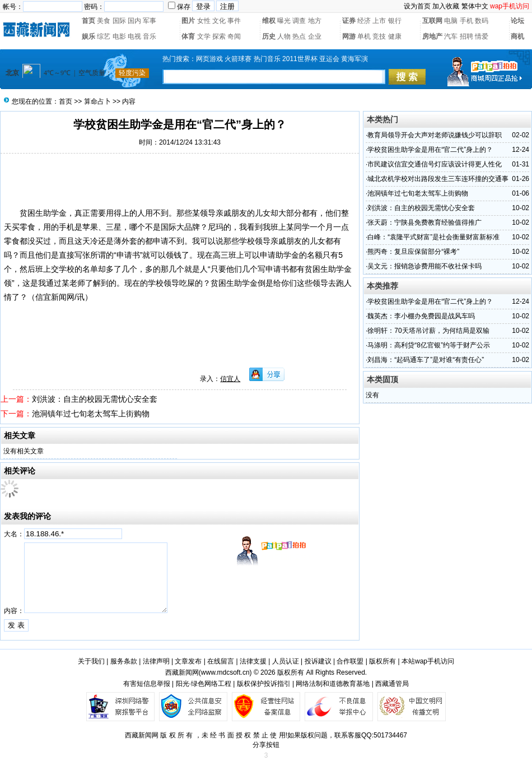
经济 (364, 21)
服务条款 (124, 661)
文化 (219, 21)
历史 (269, 36)
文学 (204, 36)
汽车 (451, 36)
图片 (188, 21)
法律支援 (253, 661)
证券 (349, 21)
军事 (150, 21)
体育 (188, 36)
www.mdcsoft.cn (225, 672)
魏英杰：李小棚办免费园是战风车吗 (421, 316)
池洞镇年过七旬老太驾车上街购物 (91, 414)
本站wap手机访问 (428, 661)
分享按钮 (266, 745)
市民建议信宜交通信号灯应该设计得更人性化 (435, 164)
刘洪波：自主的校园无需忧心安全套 (95, 399)
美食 (104, 21)
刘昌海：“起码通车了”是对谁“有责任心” (426, 360)
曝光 (284, 21)
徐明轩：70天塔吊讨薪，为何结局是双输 (428, 331)
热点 (299, 36)
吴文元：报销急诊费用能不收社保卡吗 (424, 266)
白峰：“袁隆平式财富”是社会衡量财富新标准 (433, 237)
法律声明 (156, 661)
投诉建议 (318, 661)
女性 (204, 21)
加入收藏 (446, 6)
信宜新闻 (51, 297)
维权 (269, 21)
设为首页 (417, 6)
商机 (517, 36)
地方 (315, 21)
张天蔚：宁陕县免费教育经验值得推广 (424, 222)
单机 (364, 36)
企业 (315, 36)
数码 (482, 21)
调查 (299, 21)
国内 (134, 21)
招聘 (466, 36)
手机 (466, 21)
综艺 (104, 36)
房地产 (432, 36)
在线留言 (221, 661)
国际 (119, 21)
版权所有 (382, 661)
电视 (134, 36)
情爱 (482, 36)
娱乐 (88, 36)
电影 (119, 36)
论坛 (517, 21)
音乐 (150, 36)
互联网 (432, 21)
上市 (379, 21)
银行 (395, 21)
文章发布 (188, 661)
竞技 (379, 36)
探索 (219, 36)
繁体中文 (475, 6)
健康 (395, 36)
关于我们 (91, 661)
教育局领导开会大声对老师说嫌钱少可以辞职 (435, 135)
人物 (284, 36)
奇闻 (234, 36)
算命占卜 (97, 101)
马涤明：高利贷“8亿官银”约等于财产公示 (429, 345)
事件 (234, 21)
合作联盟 (350, 661)
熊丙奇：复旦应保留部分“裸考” (413, 252)
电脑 (451, 21)
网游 (349, 36)
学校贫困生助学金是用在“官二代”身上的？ (430, 150)
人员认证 (286, 661)
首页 (88, 21)
